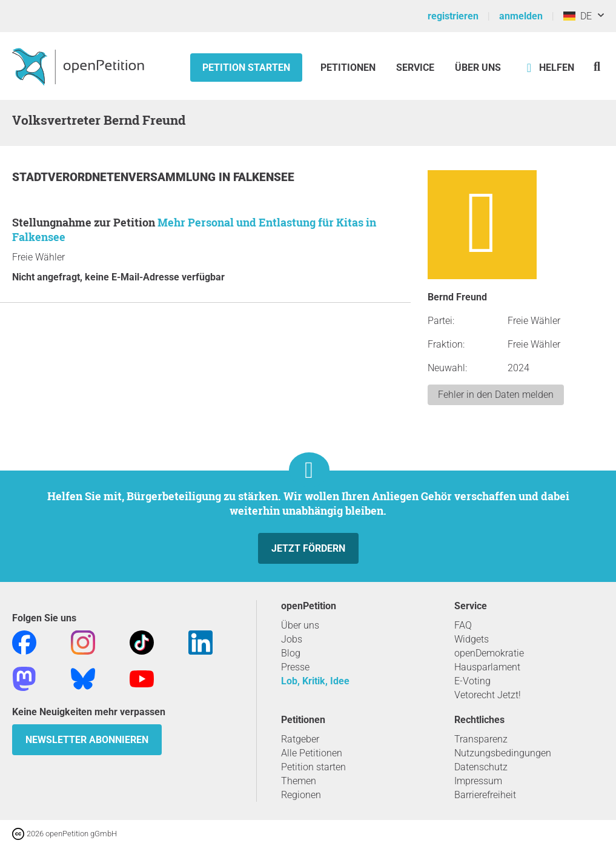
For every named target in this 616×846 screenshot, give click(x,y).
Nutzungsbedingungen (503, 753)
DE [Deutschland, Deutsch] (578, 16)
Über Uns (478, 68)
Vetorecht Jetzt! (488, 695)
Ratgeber (300, 739)
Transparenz (481, 739)
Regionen (301, 795)
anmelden (521, 16)
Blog (291, 653)
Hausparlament (487, 667)
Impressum (478, 781)
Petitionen (349, 68)
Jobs (292, 639)
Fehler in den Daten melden (496, 395)
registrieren (453, 16)
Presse (295, 667)
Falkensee (264, 177)
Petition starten (246, 68)
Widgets (472, 639)
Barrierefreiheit (485, 795)
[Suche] (597, 66)
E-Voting (472, 681)
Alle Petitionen (312, 753)
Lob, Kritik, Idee (315, 681)
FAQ (463, 625)
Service (415, 68)
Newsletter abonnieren (87, 740)
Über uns (300, 625)
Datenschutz (481, 767)
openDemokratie (489, 653)
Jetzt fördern (308, 548)
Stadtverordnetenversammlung (115, 177)
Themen (299, 781)
